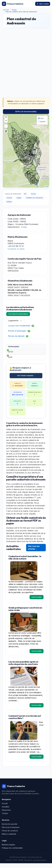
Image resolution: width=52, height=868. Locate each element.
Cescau (9, 198)
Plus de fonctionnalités (26, 112)
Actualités (6, 811)
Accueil (6, 10)
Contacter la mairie (16, 249)
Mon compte (43, 4)
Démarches (6, 815)
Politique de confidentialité (12, 853)
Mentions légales (8, 849)
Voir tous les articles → (34, 552)
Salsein (9, 202)
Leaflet (47, 187)
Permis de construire (10, 835)
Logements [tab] (15, 321)
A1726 (11, 353)
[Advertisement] (26, 58)
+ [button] (6, 117)
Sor (25, 194)
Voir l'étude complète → (26, 380)
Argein (19, 198)
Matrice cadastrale (9, 839)
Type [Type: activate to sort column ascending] (25, 346)
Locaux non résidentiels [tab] (21, 326)
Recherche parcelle (10, 829)
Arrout (33, 194)
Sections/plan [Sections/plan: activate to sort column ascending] (14, 346)
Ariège (14, 10)
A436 (10, 361)
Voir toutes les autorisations (18, 314)
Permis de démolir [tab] (18, 336)
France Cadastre (13, 4)
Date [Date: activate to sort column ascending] (37, 346)
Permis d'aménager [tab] (19, 331)
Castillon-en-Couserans (34, 198)
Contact (5, 818)
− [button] (6, 121)
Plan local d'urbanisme (11, 832)
